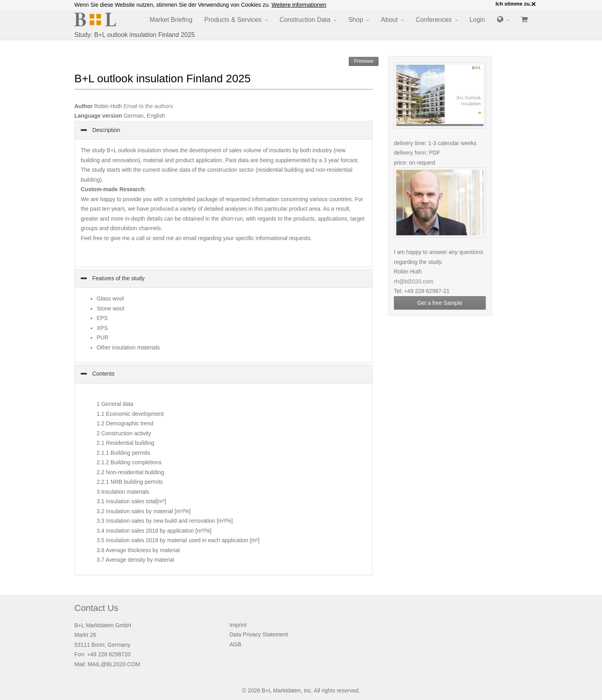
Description (105, 130)
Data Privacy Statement (259, 634)
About (389, 20)
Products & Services (233, 20)
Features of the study (117, 278)
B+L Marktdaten (281, 690)
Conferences (434, 20)
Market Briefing (171, 20)
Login (477, 20)
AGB (235, 644)
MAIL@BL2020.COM (114, 664)
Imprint (238, 625)
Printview (364, 61)
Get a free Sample (445, 303)
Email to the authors (149, 106)
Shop (356, 20)
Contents (103, 374)
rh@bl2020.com (418, 281)
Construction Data (305, 20)
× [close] (534, 4)
